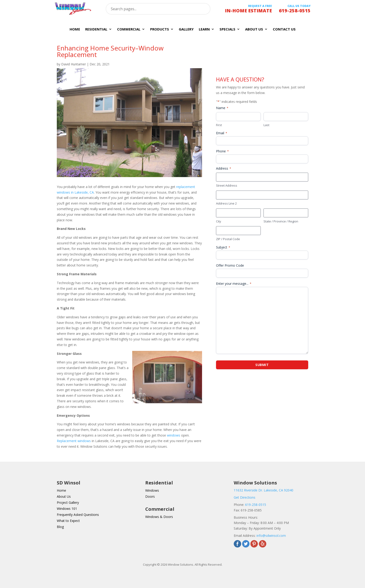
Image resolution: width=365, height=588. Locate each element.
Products (160, 29)
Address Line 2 (226, 203)
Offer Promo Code (230, 265)
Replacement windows (74, 441)
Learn (204, 29)
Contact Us (284, 29)
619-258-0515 (256, 505)
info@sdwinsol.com (271, 536)
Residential (96, 29)
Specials (227, 29)
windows (174, 435)
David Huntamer (74, 64)
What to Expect (68, 521)
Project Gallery (68, 502)
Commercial (129, 29)
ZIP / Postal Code (228, 239)
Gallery (186, 29)
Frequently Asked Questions (78, 515)
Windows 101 (67, 509)
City (219, 221)
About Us (254, 29)
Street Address (227, 185)
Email (222, 133)
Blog (60, 527)
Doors (150, 496)
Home (75, 29)
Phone (222, 151)
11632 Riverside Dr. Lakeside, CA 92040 (264, 490)
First (219, 125)
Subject (223, 247)
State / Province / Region (281, 221)
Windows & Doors (159, 517)
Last (266, 125)
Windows (152, 490)
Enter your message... (234, 284)
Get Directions (245, 497)
